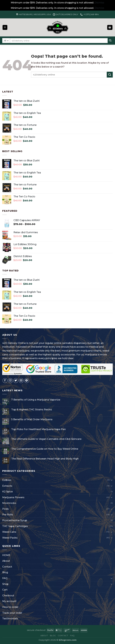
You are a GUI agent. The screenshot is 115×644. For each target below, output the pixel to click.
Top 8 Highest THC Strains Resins (32, 410)
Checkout (8, 596)
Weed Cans (9, 532)
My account (9, 601)
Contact (7, 567)
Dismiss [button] (99, 3)
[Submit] (110, 41)
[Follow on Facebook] (5, 381)
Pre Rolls (8, 515)
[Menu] (5, 27)
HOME (6, 555)
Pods (5, 509)
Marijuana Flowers (13, 497)
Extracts (7, 486)
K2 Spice (7, 492)
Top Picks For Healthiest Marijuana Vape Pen (38, 429)
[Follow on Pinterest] (27, 381)
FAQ (5, 578)
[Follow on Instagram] (10, 381)
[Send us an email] (21, 381)
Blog (5, 572)
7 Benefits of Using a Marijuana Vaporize (36, 400)
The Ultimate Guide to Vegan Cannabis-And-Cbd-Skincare (46, 439)
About (6, 561)
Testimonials (10, 619)
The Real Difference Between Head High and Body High (45, 459)
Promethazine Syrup (15, 520)
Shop (5, 584)
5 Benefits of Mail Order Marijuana (32, 419)
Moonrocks (9, 503)
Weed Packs (10, 538)
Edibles (7, 480)
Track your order (12, 613)
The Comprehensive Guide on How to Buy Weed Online (45, 449)
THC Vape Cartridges (15, 526)
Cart (5, 590)
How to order (10, 607)
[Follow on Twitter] (16, 381)
